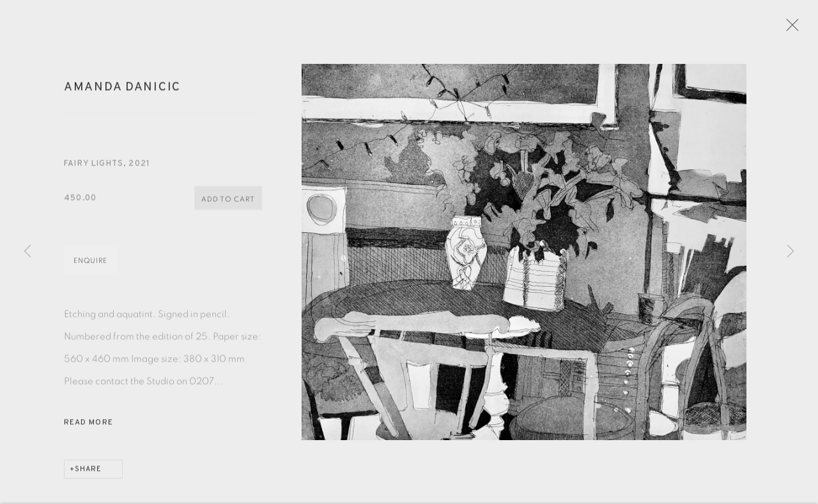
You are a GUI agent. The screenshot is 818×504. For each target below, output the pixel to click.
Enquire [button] (90, 266)
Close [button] (798, 29)
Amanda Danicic (122, 93)
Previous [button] (27, 252)
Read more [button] (89, 428)
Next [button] (791, 252)
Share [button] (88, 475)
